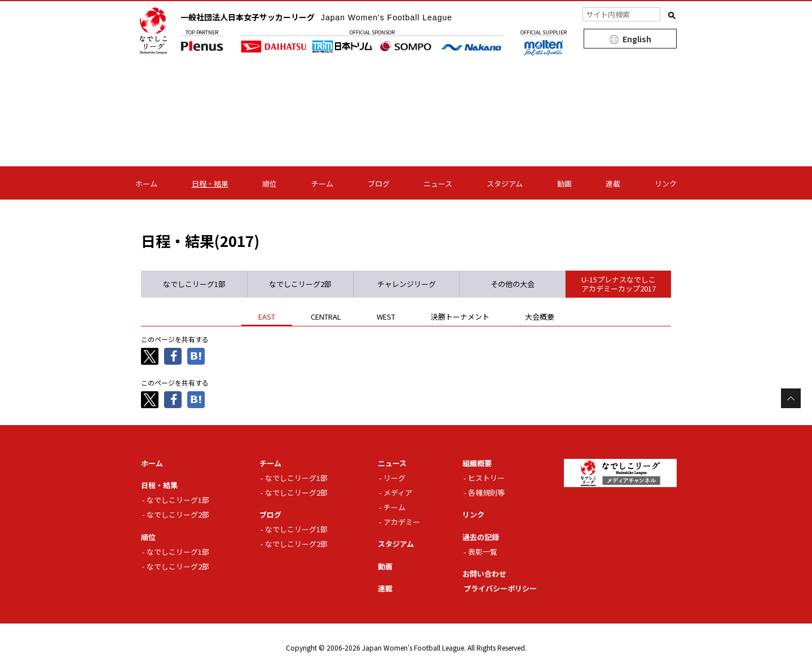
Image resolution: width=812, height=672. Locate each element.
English (637, 39)
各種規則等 (486, 492)
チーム (322, 184)
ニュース (438, 184)
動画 (564, 184)
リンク (666, 184)
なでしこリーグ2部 (178, 514)
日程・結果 (210, 184)
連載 (613, 184)
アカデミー (402, 522)
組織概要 (477, 463)
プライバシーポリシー (500, 588)
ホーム (146, 184)
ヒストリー (486, 478)
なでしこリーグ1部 (178, 500)
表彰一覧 (483, 552)
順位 (270, 184)
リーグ (394, 478)
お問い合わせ (484, 574)
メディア (398, 492)
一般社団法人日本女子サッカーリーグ (316, 17)
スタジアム (505, 184)
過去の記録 (481, 537)
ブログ (379, 184)
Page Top (791, 398)
